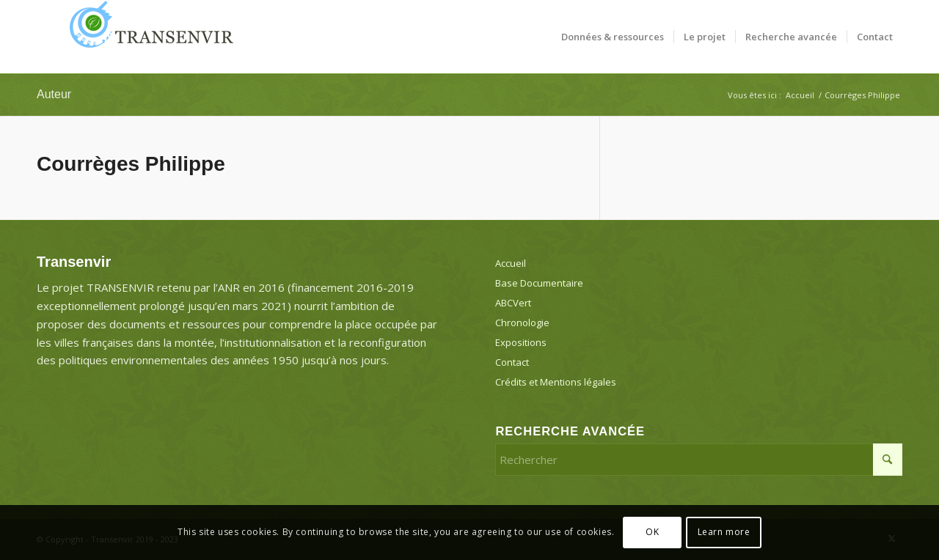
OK (652, 532)
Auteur (54, 94)
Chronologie (522, 323)
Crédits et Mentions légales (556, 382)
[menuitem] (613, 37)
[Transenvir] (147, 37)
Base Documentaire (539, 283)
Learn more (724, 532)
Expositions (521, 342)
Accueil (511, 263)
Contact (512, 362)
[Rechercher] (699, 460)
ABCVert (513, 303)
